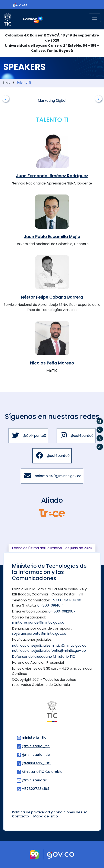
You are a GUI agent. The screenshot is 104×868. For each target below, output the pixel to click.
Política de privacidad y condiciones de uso (50, 812)
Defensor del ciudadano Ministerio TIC (44, 657)
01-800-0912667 (62, 611)
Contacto (21, 816)
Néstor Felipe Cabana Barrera (52, 297)
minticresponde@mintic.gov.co (38, 622)
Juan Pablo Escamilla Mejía (52, 237)
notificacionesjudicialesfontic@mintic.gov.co (49, 651)
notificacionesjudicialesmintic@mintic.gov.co (49, 645)
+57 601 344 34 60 (66, 600)
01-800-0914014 (51, 605)
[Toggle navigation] (95, 18)
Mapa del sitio (46, 816)
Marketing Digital (52, 101)
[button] (6, 99)
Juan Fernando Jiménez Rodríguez (52, 176)
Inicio (7, 83)
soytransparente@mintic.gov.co (39, 634)
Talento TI (24, 83)
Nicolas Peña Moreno (52, 363)
